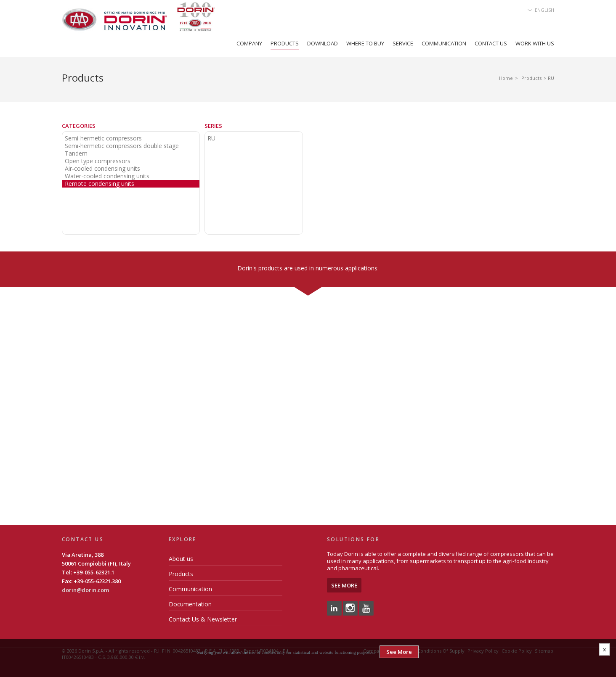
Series (213, 126)
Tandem (76, 153)
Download (323, 43)
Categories (79, 126)
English (544, 10)
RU (211, 138)
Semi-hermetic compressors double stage (122, 146)
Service (403, 43)
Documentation (190, 604)
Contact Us (491, 43)
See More (344, 585)
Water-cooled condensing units (107, 176)
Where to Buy (365, 43)
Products (285, 43)
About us (181, 559)
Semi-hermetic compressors (103, 138)
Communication (444, 43)
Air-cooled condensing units (102, 169)
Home (506, 78)
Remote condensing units (100, 184)
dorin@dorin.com (85, 590)
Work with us (535, 43)
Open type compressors (98, 161)
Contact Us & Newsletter (203, 619)
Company (249, 43)
